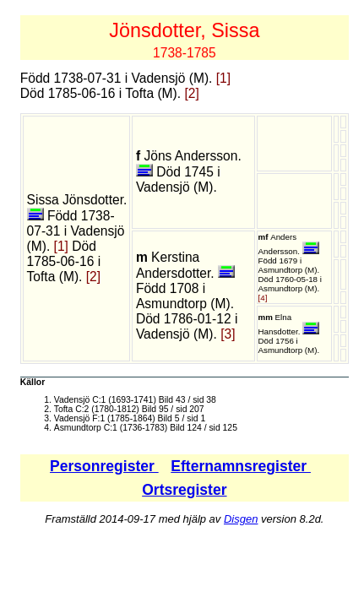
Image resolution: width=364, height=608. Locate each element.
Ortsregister (184, 490)
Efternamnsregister (241, 466)
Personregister (104, 466)
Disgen (241, 519)
